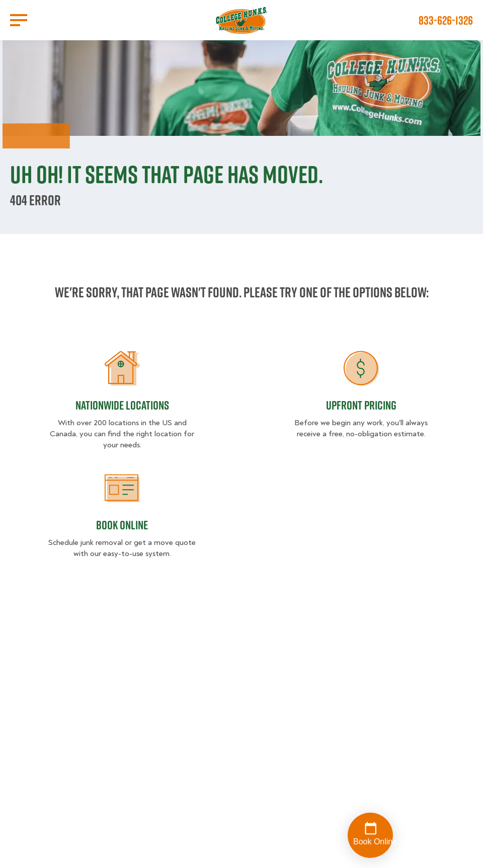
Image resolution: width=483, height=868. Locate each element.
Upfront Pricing (361, 405)
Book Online (122, 525)
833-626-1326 (446, 20)
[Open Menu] (19, 20)
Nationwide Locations (122, 405)
